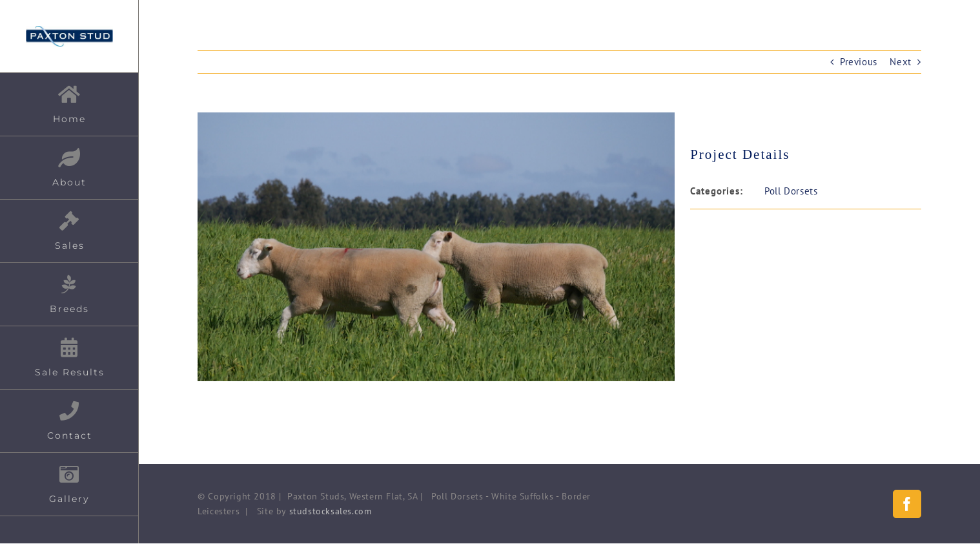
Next (900, 62)
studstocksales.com (331, 511)
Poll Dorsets (791, 191)
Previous (859, 62)
